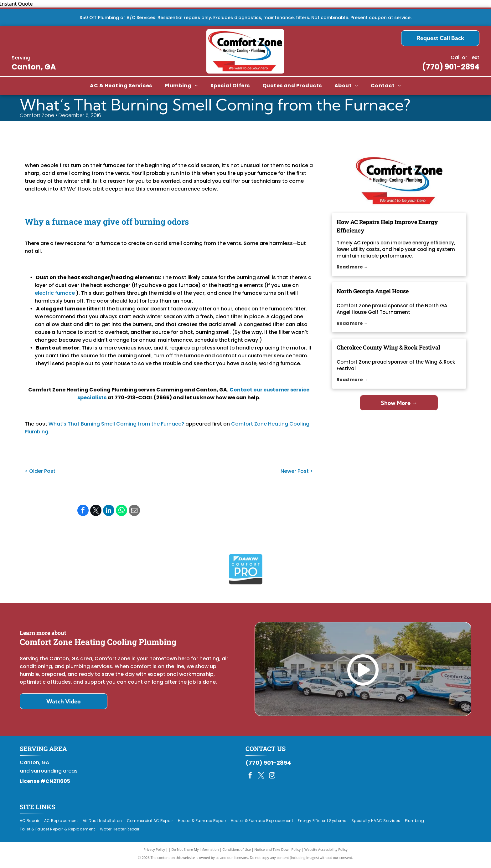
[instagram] (272, 779)
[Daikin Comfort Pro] (246, 571)
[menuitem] (121, 86)
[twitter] (261, 779)
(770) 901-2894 (451, 67)
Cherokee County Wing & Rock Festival (388, 347)
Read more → (352, 267)
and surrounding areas (49, 774)
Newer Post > (297, 471)
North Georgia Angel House (373, 291)
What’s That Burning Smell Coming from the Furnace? (116, 424)
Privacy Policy (154, 852)
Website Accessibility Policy (326, 852)
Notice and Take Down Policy (278, 852)
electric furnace (55, 293)
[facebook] (250, 779)
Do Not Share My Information (195, 852)
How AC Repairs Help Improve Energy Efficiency (387, 226)
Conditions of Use (237, 852)
